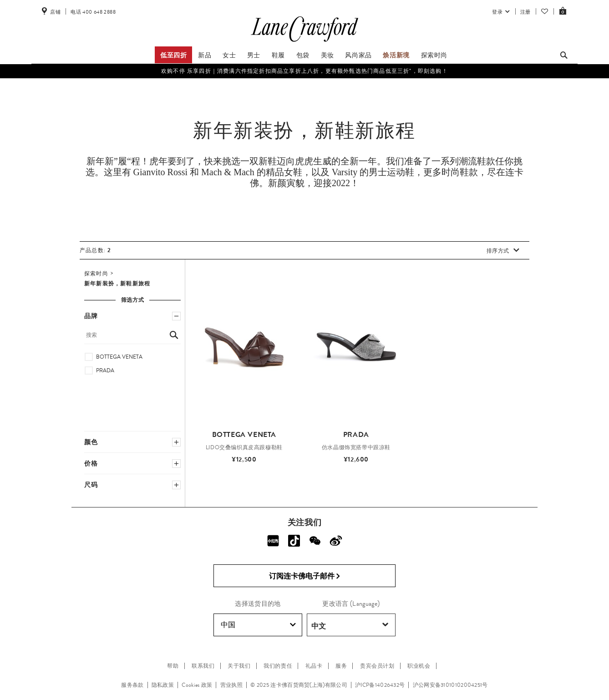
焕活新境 (396, 55)
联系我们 (203, 666)
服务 (341, 666)
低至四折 (173, 55)
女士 (229, 55)
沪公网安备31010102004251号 (450, 685)
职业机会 (419, 666)
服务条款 (132, 685)
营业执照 (231, 685)
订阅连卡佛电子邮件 (305, 576)
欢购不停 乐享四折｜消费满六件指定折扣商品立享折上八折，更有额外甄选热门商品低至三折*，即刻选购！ (304, 71)
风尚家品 (358, 55)
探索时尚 (434, 55)
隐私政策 (163, 685)
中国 (258, 625)
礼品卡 (314, 666)
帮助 (173, 666)
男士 (254, 55)
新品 (205, 55)
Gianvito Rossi (160, 172)
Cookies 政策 (197, 685)
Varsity (345, 172)
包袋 (303, 55)
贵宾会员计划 (377, 666)
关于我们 (239, 666)
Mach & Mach (228, 172)
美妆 (327, 55)
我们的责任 (278, 666)
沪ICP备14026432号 (380, 685)
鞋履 (278, 55)
